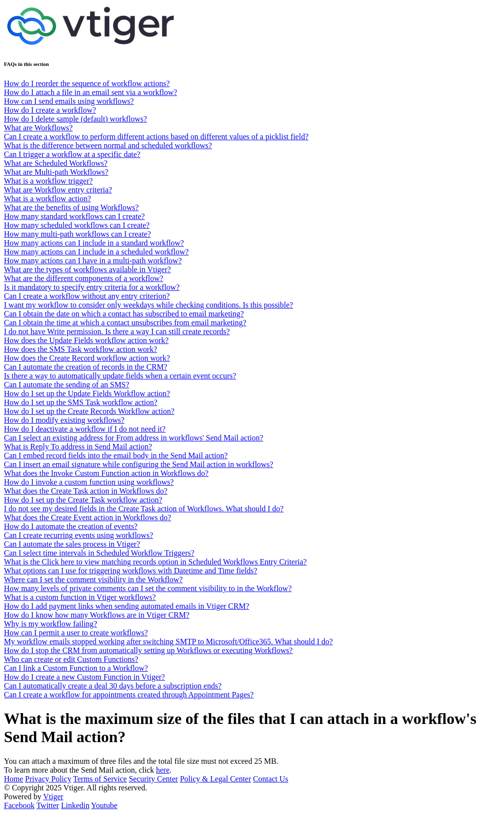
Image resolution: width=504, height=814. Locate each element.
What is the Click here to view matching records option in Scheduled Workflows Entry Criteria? (155, 562)
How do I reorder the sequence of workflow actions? (87, 83)
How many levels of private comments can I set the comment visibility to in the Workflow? (148, 588)
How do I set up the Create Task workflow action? (83, 500)
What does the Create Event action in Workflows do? (88, 517)
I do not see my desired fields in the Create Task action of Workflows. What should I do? (144, 509)
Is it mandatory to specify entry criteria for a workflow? (92, 287)
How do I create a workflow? (50, 110)
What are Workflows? (38, 128)
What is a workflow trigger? (48, 181)
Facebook (19, 805)
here (163, 770)
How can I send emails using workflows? (69, 101)
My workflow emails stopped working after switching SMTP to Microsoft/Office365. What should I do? (168, 642)
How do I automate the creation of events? (71, 526)
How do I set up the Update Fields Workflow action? (87, 393)
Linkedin (75, 805)
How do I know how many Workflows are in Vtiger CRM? (97, 615)
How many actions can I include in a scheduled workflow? (96, 252)
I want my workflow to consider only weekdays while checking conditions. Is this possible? (148, 305)
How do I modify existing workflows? (64, 420)
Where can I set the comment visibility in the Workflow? (93, 579)
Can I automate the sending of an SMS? (67, 385)
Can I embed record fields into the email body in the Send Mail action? (116, 455)
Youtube (104, 805)
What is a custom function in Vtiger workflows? (80, 597)
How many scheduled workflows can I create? (77, 225)
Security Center (154, 779)
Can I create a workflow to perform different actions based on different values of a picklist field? (156, 137)
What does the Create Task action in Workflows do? (86, 491)
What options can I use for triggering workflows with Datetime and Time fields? (131, 571)
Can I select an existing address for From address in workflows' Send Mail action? (134, 438)
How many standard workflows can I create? (74, 216)
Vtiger (53, 797)
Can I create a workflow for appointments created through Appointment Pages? (129, 695)
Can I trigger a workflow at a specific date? (72, 154)
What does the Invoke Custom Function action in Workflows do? (106, 473)
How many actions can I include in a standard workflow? (94, 243)
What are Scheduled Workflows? (56, 163)
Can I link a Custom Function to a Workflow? (76, 668)
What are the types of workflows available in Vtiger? (87, 269)
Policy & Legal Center (216, 779)
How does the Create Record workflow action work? (87, 358)
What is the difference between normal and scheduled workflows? (108, 145)
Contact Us (271, 779)
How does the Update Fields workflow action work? (86, 340)
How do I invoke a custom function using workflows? (89, 482)
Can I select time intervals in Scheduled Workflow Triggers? (99, 553)
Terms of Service (100, 779)
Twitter (48, 805)
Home (14, 779)
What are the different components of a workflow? (84, 278)
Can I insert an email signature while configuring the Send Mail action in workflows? (139, 464)
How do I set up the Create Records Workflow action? (89, 411)
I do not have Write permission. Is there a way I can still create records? (117, 331)
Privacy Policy (48, 779)
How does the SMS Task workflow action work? (80, 349)
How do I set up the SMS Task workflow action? (81, 402)
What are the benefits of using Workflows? (71, 207)
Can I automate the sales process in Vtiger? (72, 544)
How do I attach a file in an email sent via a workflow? (91, 92)
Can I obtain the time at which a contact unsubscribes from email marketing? (125, 323)
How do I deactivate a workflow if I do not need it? (85, 429)
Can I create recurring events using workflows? (79, 535)
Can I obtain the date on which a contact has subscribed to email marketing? (124, 314)
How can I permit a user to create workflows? (76, 633)
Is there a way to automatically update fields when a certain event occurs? (120, 376)
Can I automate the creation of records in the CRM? (86, 367)
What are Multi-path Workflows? (56, 172)
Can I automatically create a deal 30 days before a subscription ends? (113, 686)
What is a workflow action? (47, 199)
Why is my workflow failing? (50, 624)
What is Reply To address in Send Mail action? (78, 447)
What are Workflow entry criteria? (58, 190)
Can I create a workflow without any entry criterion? (87, 296)
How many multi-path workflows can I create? (78, 234)
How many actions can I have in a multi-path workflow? (93, 261)
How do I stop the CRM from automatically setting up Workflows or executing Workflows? (148, 650)
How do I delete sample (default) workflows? (76, 119)
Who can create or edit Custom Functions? (71, 659)
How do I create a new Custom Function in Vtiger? (84, 677)
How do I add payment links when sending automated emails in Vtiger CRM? (126, 606)
